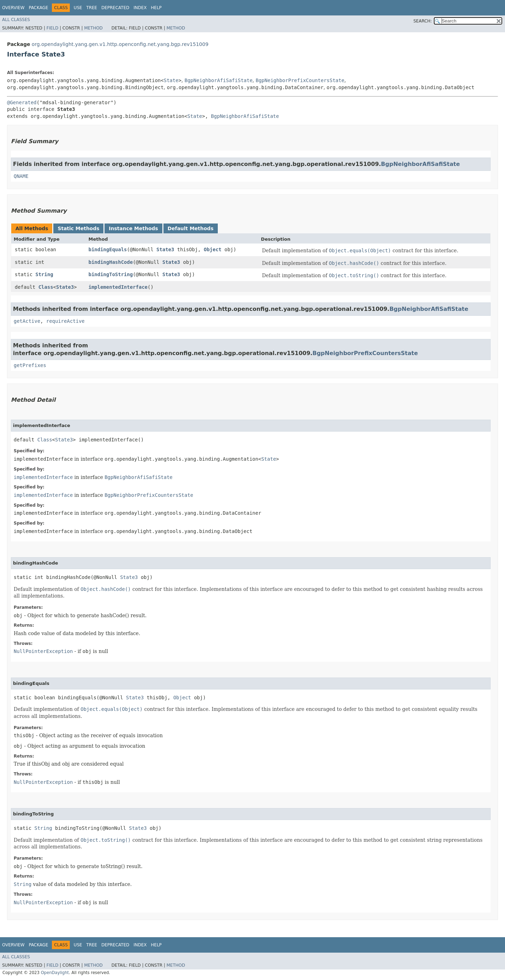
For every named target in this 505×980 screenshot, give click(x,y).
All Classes (16, 20)
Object (213, 249)
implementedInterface (118, 287)
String (44, 274)
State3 (165, 249)
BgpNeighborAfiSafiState (218, 80)
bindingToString (110, 274)
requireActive (66, 321)
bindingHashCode (110, 262)
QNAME (21, 176)
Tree (92, 8)
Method (93, 28)
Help (156, 8)
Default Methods (191, 228)
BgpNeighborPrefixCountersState (300, 80)
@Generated (22, 102)
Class (46, 287)
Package (38, 8)
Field (52, 28)
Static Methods (78, 228)
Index (140, 8)
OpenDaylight (55, 973)
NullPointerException (43, 651)
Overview (13, 8)
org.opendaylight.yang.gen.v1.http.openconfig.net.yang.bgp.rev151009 (120, 44)
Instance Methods (133, 228)
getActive (27, 321)
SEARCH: (423, 21)
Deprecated (115, 8)
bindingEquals (108, 249)
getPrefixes (30, 365)
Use (78, 8)
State (171, 80)
